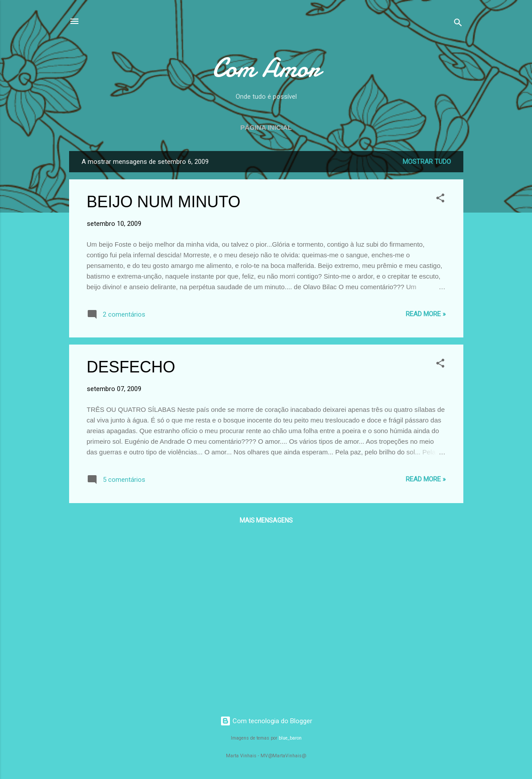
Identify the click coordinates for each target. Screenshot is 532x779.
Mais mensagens (266, 520)
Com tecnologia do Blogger (266, 721)
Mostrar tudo (427, 162)
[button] (440, 200)
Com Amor (266, 68)
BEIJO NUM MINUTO (164, 202)
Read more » (426, 314)
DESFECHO (131, 367)
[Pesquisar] (458, 24)
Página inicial (266, 127)
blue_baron (290, 738)
